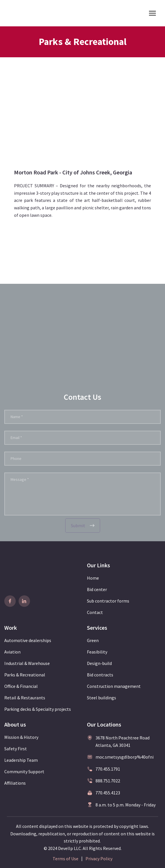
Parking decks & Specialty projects (38, 709)
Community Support (24, 771)
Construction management (114, 686)
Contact (95, 612)
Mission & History (21, 737)
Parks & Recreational (25, 675)
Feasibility (97, 652)
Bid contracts (100, 675)
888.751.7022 (108, 781)
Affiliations (15, 783)
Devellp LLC (69, 848)
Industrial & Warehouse (27, 663)
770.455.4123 (108, 793)
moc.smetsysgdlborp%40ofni (125, 757)
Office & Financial (21, 686)
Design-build (99, 663)
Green (93, 640)
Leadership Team (21, 760)
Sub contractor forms (108, 601)
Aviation (12, 652)
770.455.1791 (108, 769)
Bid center (97, 589)
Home (93, 578)
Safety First (16, 749)
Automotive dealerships (28, 640)
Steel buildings (102, 698)
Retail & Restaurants (25, 698)
